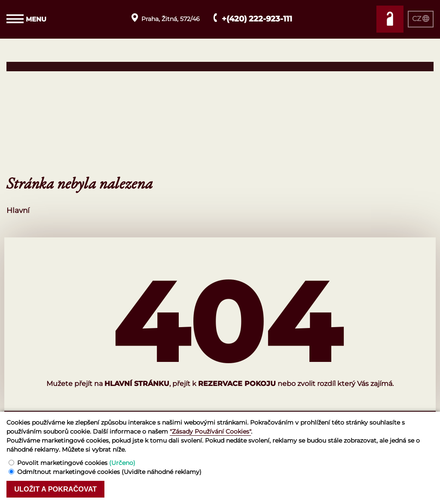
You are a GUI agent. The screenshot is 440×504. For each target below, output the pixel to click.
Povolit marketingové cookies (76, 462)
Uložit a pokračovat (58, 489)
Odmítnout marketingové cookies (109, 471)
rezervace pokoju (237, 383)
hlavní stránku (137, 383)
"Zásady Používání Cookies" (210, 431)
